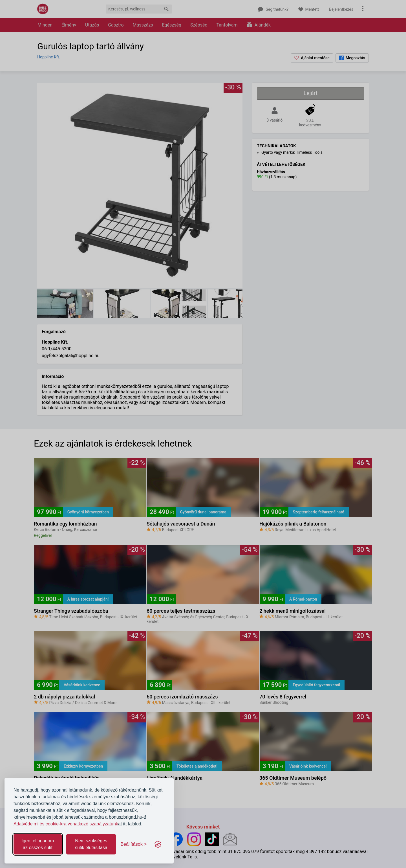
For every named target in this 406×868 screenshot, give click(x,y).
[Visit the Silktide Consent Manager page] (158, 844)
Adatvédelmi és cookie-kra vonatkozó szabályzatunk (66, 824)
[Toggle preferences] (134, 844)
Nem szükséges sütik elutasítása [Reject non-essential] (91, 844)
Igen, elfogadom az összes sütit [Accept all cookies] (38, 844)
